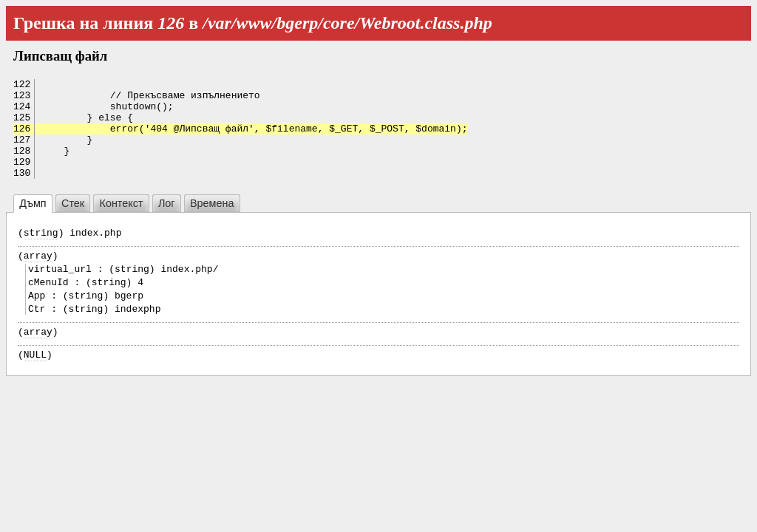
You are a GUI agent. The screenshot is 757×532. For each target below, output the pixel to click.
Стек (73, 223)
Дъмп (33, 223)
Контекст (122, 223)
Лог (167, 223)
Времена (212, 223)
